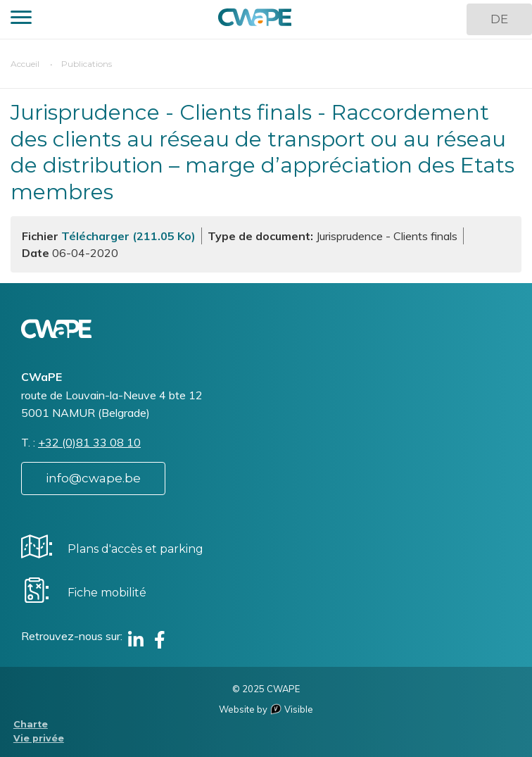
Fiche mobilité (107, 593)
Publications (87, 64)
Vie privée (39, 738)
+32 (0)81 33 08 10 (89, 442)
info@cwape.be (93, 478)
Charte (31, 724)
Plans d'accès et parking (135, 549)
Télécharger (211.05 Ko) (128, 236)
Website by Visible (266, 709)
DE (499, 19)
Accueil (25, 64)
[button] (21, 19)
